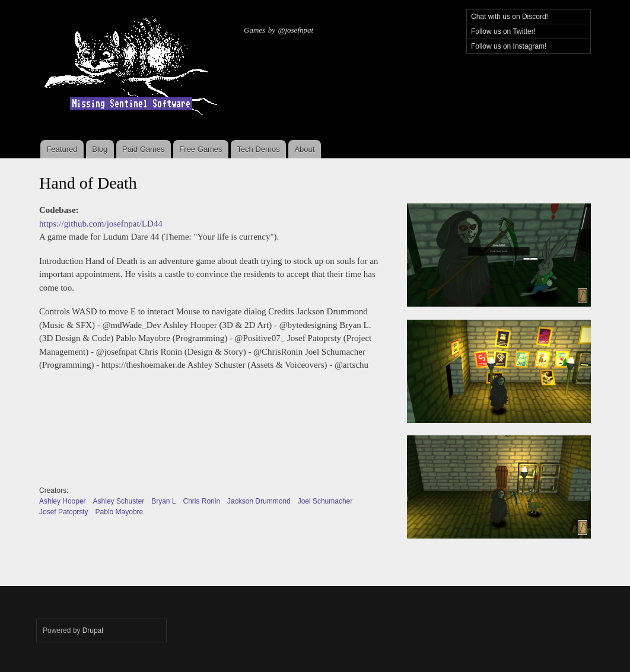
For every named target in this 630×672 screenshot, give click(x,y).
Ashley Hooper (63, 501)
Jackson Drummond (259, 501)
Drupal (93, 630)
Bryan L (163, 501)
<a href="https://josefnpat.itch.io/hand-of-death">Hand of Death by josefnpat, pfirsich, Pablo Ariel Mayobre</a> (203, 432)
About (304, 149)
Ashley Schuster (119, 501)
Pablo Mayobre (120, 512)
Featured (62, 149)
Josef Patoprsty (64, 512)
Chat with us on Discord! (510, 17)
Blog (100, 149)
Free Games (201, 149)
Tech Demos (258, 149)
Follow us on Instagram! (509, 46)
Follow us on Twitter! (503, 31)
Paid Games (144, 149)
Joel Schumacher (325, 501)
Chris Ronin (201, 501)
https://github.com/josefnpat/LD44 (101, 224)
